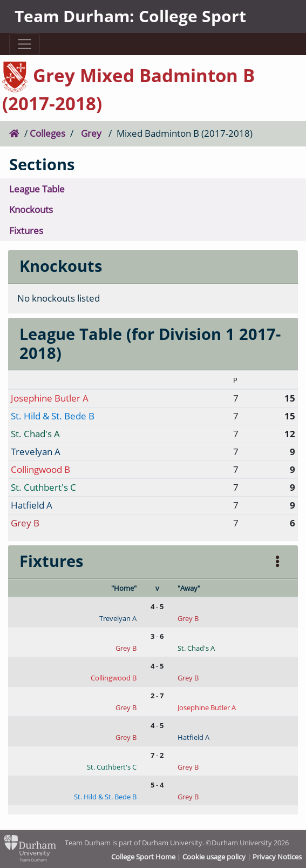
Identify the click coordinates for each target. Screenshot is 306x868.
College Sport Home (143, 857)
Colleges (47, 133)
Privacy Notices (277, 857)
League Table (37, 189)
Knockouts (31, 209)
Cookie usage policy (214, 857)
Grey (91, 133)
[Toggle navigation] (25, 44)
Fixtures (26, 231)
